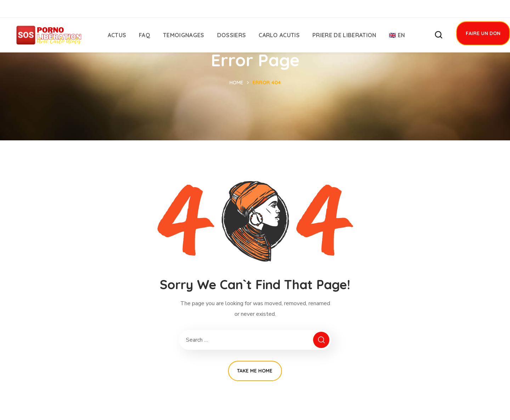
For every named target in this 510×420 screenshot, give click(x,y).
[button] (438, 35)
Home (236, 83)
